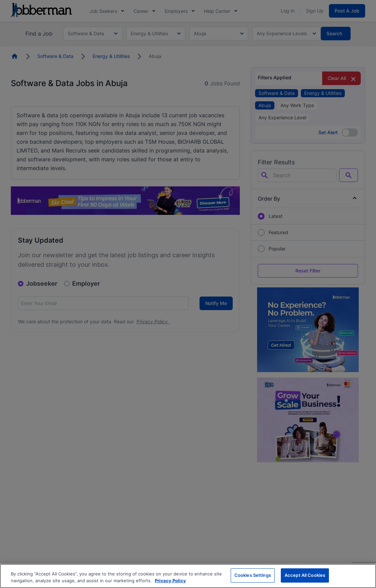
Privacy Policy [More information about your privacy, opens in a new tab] (170, 581)
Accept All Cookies (305, 575)
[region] (188, 576)
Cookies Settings (253, 575)
